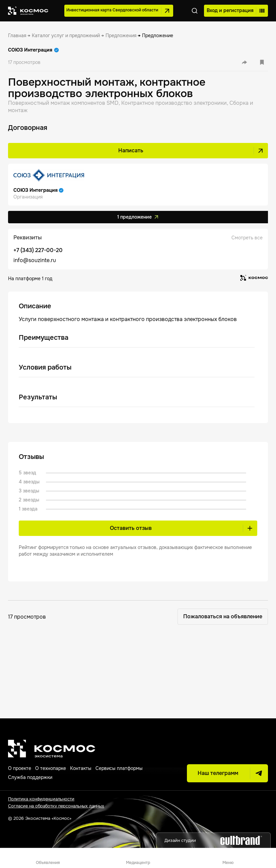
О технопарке (51, 768)
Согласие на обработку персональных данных (56, 806)
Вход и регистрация (235, 11)
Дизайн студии (213, 840)
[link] (17, 35)
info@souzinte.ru (35, 260)
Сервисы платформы (119, 768)
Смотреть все (247, 238)
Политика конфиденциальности (41, 799)
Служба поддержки (30, 777)
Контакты (81, 768)
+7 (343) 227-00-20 (38, 250)
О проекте (20, 768)
